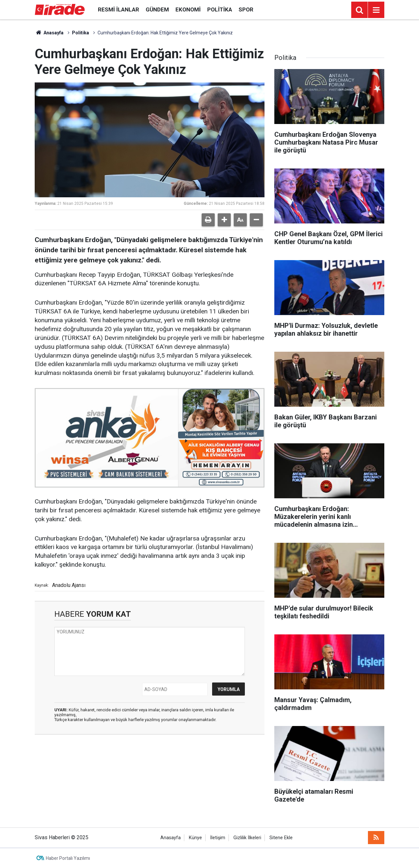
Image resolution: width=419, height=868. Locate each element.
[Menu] (376, 10)
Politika (220, 9)
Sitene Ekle (281, 838)
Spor (246, 9)
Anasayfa (49, 33)
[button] (224, 220)
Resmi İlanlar (118, 9)
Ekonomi (188, 9)
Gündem (157, 9)
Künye (195, 838)
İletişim (218, 838)
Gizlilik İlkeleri (247, 838)
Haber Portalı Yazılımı (68, 858)
